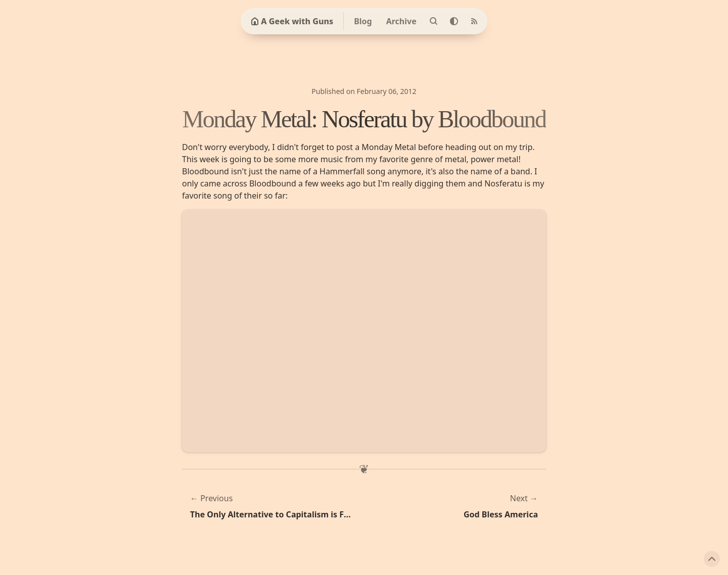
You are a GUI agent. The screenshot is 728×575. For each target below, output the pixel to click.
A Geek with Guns (292, 21)
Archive (401, 21)
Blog (363, 21)
